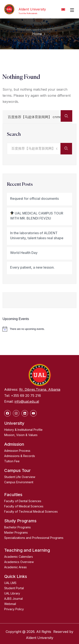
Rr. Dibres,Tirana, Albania (40, 389)
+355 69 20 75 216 (26, 396)
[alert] (39, 329)
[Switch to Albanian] (63, 9)
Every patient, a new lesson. (32, 267)
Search (14, 135)
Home (37, 34)
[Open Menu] (72, 10)
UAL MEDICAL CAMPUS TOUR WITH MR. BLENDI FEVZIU (37, 216)
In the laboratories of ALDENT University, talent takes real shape (37, 235)
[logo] (9, 9)
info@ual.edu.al (27, 401)
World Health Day (24, 253)
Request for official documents (34, 199)
